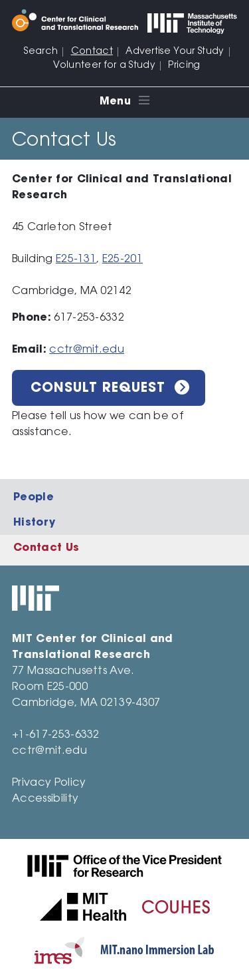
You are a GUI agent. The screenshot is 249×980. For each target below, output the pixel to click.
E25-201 (123, 259)
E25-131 (76, 259)
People (34, 498)
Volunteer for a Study (104, 66)
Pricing (184, 66)
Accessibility (45, 799)
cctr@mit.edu (87, 350)
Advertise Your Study (175, 52)
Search (41, 52)
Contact (92, 52)
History (34, 523)
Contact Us (46, 548)
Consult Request (98, 389)
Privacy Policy (49, 783)
